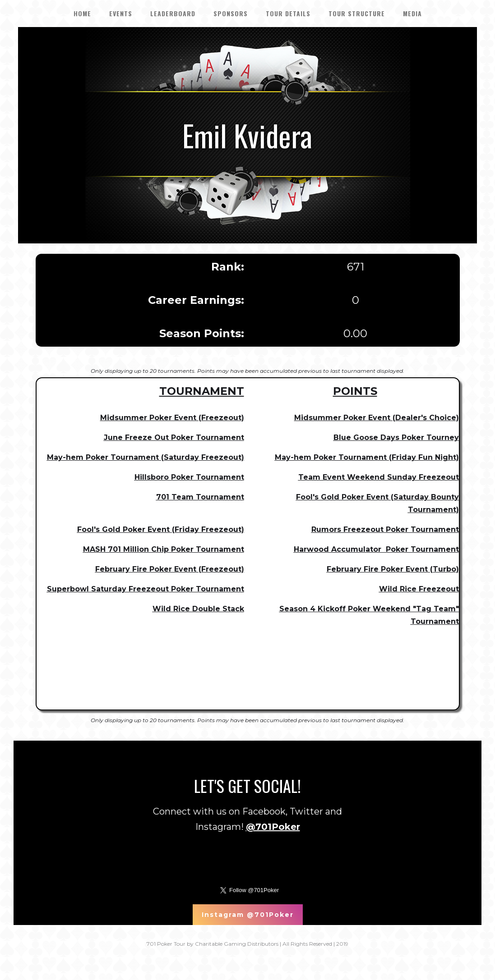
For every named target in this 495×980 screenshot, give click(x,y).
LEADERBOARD (173, 13)
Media (412, 13)
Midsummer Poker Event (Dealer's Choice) (377, 418)
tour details (288, 13)
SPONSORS (231, 13)
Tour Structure (357, 13)
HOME (82, 13)
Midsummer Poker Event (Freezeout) (172, 418)
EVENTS (121, 13)
